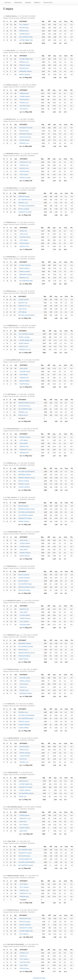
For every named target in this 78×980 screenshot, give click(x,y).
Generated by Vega (39, 978)
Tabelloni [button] (37, 2)
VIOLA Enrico (24, 109)
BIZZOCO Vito (24, 168)
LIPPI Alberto (24, 240)
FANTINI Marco (24, 28)
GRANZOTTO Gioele (26, 128)
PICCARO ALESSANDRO (27, 206)
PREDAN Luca (24, 62)
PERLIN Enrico (24, 68)
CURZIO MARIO (24, 300)
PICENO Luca (24, 103)
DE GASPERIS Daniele (26, 334)
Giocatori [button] (8, 2)
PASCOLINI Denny (25, 137)
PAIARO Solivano (25, 437)
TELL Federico (24, 25)
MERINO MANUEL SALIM (27, 403)
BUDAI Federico (24, 268)
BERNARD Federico (26, 71)
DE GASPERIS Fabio (26, 37)
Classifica (28, 2)
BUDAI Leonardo (25, 74)
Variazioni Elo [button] (48, 2)
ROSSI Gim (23, 231)
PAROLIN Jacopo (25, 65)
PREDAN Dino (24, 31)
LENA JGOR (24, 368)
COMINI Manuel (24, 34)
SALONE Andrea (25, 106)
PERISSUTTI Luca (26, 162)
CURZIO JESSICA (25, 265)
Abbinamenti (18, 2)
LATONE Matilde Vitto (26, 40)
